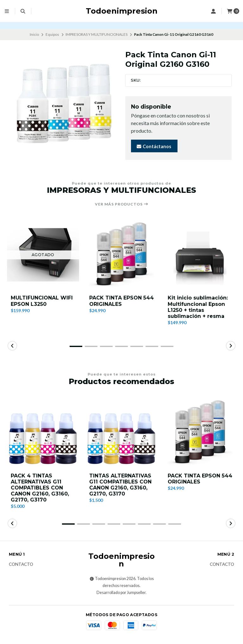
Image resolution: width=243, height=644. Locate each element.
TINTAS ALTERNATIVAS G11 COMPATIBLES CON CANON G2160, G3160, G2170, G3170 (120, 485)
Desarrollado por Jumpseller (121, 593)
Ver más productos (122, 204)
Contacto (21, 565)
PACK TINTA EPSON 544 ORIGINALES (121, 301)
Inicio (34, 34)
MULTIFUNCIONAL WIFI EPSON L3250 (42, 301)
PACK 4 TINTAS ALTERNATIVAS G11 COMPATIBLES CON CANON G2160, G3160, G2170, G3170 (40, 488)
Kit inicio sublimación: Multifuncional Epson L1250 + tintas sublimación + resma (198, 307)
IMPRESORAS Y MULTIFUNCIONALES (97, 34)
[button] (76, 346)
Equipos (52, 34)
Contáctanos (154, 146)
